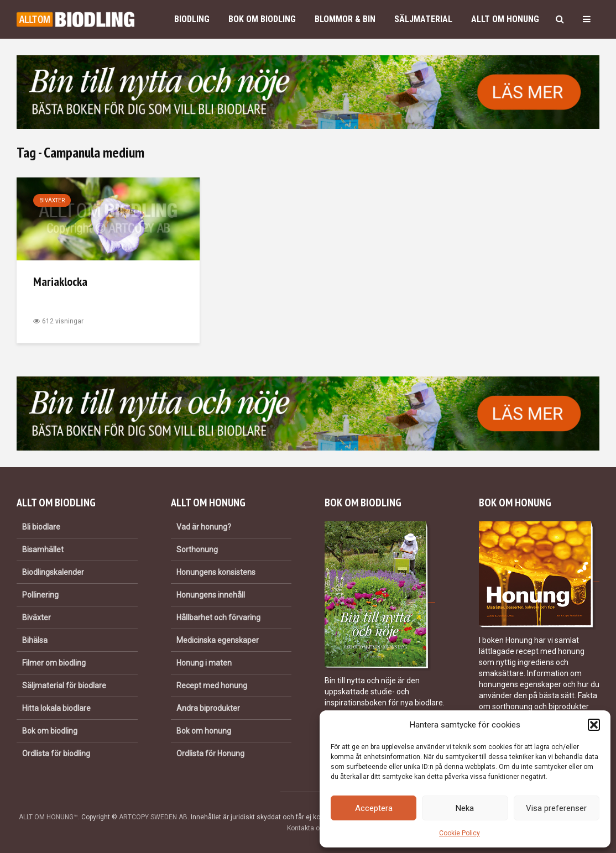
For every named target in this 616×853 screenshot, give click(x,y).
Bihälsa (35, 640)
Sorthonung (197, 550)
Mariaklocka (60, 281)
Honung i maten (204, 663)
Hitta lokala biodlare (56, 708)
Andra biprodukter (208, 708)
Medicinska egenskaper (218, 640)
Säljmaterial (423, 19)
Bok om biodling (262, 19)
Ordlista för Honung (210, 753)
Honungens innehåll (211, 595)
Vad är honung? (204, 527)
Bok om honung (204, 731)
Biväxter (52, 200)
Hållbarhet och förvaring (218, 617)
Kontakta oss (307, 828)
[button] (594, 725)
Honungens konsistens (216, 572)
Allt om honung (505, 19)
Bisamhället (43, 550)
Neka (465, 808)
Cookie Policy (460, 833)
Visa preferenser (556, 808)
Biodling (192, 19)
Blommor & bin (345, 19)
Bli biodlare (41, 527)
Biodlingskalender (53, 572)
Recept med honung (212, 685)
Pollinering (40, 595)
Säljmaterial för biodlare (64, 685)
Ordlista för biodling (56, 753)
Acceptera (374, 808)
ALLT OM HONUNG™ (48, 817)
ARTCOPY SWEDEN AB (153, 817)
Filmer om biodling (54, 663)
